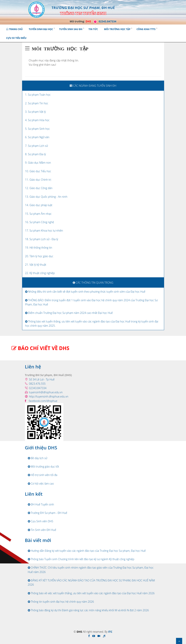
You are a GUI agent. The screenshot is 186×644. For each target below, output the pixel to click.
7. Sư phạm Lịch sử (37, 146)
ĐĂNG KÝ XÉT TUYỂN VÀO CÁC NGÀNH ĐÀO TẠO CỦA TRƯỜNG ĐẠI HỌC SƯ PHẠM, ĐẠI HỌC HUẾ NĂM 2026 (91, 582)
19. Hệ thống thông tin (39, 248)
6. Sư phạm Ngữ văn (37, 137)
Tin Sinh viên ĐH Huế (42, 530)
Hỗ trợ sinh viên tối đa (43, 475)
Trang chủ (14, 29)
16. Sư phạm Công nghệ (40, 222)
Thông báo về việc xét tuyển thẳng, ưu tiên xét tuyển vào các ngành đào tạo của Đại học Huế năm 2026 (91, 593)
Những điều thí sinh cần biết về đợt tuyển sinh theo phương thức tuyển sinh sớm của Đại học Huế (85, 292)
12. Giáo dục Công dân (39, 188)
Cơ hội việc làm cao (41, 484)
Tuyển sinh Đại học (41, 29)
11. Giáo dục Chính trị (38, 180)
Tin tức (93, 29)
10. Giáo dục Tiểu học (38, 171)
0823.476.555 (37, 384)
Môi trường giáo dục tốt (43, 466)
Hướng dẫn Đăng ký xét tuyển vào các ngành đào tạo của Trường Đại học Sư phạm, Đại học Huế (87, 551)
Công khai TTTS (146, 29)
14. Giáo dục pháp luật (39, 205)
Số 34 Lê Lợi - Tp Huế (42, 379)
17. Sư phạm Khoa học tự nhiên (44, 231)
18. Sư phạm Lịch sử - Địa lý (42, 239)
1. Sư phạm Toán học (38, 95)
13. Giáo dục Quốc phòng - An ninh (46, 197)
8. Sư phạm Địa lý (36, 154)
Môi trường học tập (117, 29)
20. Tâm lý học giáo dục (39, 256)
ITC (110, 632)
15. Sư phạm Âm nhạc (38, 214)
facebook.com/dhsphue (43, 401)
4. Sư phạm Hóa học (37, 120)
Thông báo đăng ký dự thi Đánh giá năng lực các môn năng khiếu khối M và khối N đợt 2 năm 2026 (88, 610)
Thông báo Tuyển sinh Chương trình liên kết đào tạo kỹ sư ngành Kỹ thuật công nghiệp (81, 559)
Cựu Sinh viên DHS (41, 521)
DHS (88, 21)
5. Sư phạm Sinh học (38, 129)
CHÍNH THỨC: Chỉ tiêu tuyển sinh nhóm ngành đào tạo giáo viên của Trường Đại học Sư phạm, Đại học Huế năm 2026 (91, 570)
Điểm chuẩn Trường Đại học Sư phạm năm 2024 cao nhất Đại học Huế (69, 313)
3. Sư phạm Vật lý (36, 112)
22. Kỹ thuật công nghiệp (40, 273)
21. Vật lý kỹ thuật (36, 265)
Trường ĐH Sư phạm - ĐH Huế (48, 513)
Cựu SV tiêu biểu (16, 38)
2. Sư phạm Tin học (37, 103)
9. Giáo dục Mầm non (38, 163)
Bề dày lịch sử (38, 458)
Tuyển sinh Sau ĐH (71, 29)
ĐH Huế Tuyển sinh (41, 504)
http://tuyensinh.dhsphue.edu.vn (49, 396)
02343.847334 (104, 21)
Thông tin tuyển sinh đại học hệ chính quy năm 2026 (61, 602)
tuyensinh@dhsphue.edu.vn (46, 392)
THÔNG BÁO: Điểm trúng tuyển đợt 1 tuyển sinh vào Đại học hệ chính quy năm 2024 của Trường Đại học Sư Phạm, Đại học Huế (91, 302)
